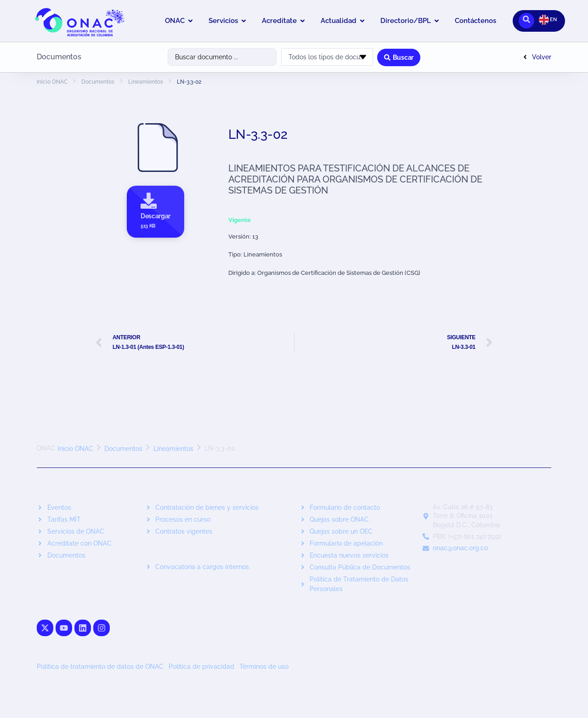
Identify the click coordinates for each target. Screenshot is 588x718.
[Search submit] (399, 57)
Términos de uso (264, 667)
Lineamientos (146, 82)
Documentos (98, 82)
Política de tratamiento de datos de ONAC (100, 667)
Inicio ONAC (52, 82)
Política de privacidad (201, 667)
